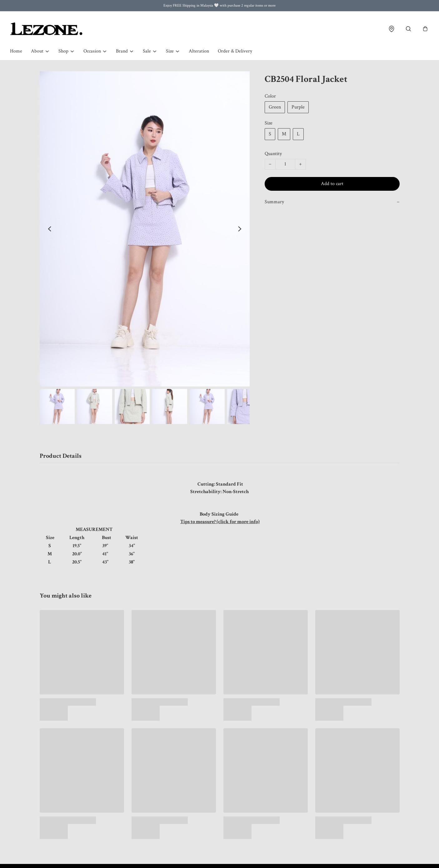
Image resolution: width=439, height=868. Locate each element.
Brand (122, 51)
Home (16, 51)
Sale (147, 51)
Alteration (199, 51)
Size (170, 51)
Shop (63, 51)
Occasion (92, 51)
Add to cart (332, 184)
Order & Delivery (235, 51)
